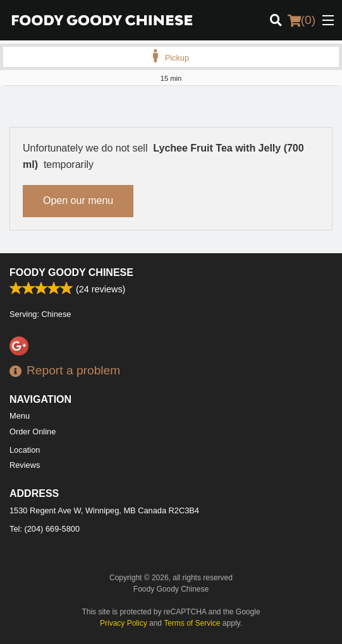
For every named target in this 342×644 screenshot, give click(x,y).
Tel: (45, 529)
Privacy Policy (124, 623)
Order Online (33, 432)
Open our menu (78, 200)
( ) (302, 20)
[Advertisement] (171, 111)
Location (25, 450)
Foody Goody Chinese (71, 272)
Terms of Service (192, 623)
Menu (20, 416)
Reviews (25, 465)
